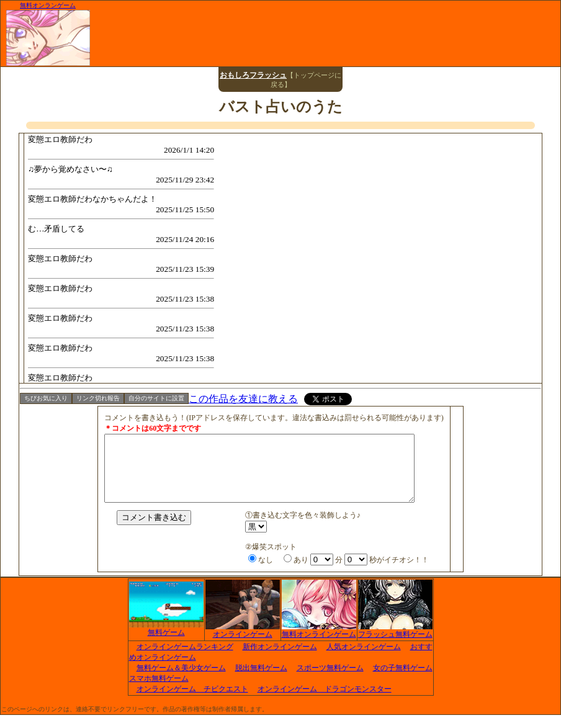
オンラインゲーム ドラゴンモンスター (325, 702)
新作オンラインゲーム (280, 660)
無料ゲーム (166, 642)
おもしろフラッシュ (253, 75)
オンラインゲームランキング (185, 660)
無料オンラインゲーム (319, 644)
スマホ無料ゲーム (159, 691)
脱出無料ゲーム (261, 681)
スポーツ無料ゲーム (330, 681)
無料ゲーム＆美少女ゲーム (181, 681)
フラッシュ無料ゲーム (395, 644)
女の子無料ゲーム (403, 681)
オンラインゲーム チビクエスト (192, 702)
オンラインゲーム (243, 644)
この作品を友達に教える (243, 399)
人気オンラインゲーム (364, 660)
